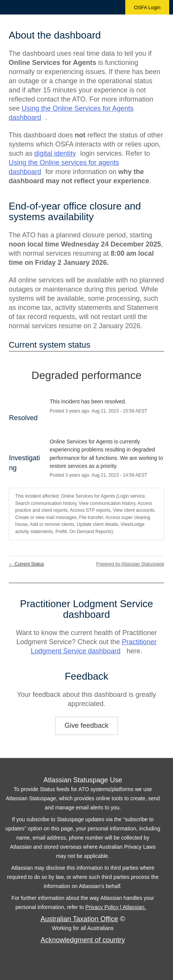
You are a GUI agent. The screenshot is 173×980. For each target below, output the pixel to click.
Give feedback (86, 725)
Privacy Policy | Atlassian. (115, 907)
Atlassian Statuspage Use (83, 780)
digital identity (55, 153)
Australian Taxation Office (79, 919)
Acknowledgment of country (83, 940)
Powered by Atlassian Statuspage (130, 564)
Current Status (27, 564)
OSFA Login (147, 7)
